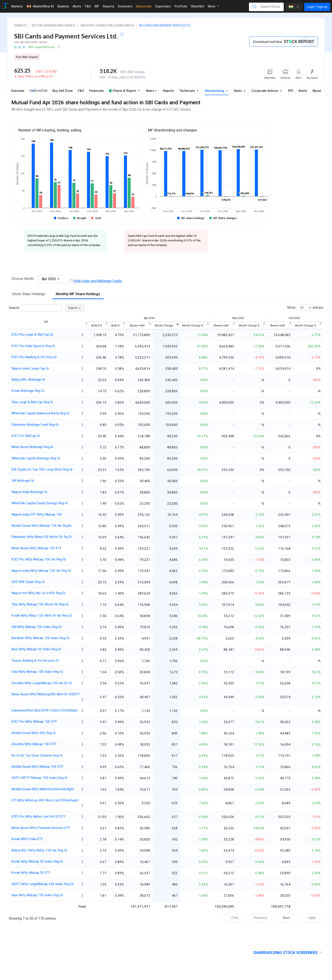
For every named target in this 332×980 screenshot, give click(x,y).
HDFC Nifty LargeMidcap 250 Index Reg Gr (43, 884)
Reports (169, 91)
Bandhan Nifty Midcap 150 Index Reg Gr (40, 638)
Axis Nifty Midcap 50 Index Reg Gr (36, 649)
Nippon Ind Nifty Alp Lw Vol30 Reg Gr (38, 593)
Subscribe (144, 6)
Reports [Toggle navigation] (109, 6)
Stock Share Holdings (29, 294)
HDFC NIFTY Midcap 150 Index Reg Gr (40, 778)
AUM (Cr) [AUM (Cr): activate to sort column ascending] (97, 326)
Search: (35, 308)
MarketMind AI (40, 6)
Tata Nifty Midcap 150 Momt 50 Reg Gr (40, 604)
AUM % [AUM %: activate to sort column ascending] (115, 326)
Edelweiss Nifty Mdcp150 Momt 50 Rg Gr (42, 537)
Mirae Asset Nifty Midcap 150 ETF (37, 548)
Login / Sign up (317, 7)
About (317, 91)
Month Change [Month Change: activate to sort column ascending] (164, 326)
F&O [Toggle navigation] (88, 6)
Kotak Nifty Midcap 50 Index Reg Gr (37, 861)
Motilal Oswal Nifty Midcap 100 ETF (37, 767)
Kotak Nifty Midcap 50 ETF (31, 873)
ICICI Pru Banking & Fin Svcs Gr (34, 357)
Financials (97, 91)
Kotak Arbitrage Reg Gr (28, 391)
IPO (291, 91)
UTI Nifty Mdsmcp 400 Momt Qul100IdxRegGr (45, 800)
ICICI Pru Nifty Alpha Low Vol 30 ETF (38, 816)
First (235, 918)
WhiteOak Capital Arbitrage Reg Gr (36, 458)
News (150, 91)
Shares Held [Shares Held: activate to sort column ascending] (137, 326)
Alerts (303, 91)
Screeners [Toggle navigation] (125, 6)
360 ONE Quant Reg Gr (28, 582)
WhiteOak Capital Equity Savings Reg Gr (40, 503)
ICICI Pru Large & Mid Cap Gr (32, 335)
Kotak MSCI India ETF (27, 839)
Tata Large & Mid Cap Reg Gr (32, 402)
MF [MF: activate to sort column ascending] (46, 322)
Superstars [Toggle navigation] (163, 6)
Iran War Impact (27, 57)
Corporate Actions (265, 91)
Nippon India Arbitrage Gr (29, 492)
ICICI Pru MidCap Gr (26, 436)
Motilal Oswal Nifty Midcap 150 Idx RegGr (42, 526)
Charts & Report (123, 91)
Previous (260, 918)
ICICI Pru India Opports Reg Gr (33, 346)
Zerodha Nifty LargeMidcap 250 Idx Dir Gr (42, 683)
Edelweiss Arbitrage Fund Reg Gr (35, 425)
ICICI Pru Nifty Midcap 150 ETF (34, 722)
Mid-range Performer (42, 47)
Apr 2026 (49, 279)
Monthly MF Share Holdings (78, 294)
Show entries (305, 308)
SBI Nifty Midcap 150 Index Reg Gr (37, 627)
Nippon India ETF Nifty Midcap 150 (37, 514)
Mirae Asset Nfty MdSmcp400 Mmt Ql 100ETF (46, 694)
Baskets (63, 6)
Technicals (188, 91)
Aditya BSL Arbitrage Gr (28, 380)
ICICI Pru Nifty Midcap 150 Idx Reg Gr (39, 559)
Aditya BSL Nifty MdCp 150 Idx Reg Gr (39, 850)
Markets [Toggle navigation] (17, 6)
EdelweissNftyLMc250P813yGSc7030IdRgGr (45, 710)
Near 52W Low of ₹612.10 (35, 76)
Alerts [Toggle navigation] (77, 6)
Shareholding (215, 91)
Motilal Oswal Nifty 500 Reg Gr (34, 733)
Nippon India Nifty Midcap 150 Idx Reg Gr (41, 571)
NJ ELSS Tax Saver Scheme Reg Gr (37, 755)
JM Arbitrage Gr (23, 481)
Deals (238, 91)
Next (286, 918)
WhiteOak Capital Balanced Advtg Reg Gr (41, 413)
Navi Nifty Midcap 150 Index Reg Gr (37, 895)
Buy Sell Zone (63, 91)
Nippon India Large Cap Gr (30, 368)
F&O (81, 91)
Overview (18, 91)
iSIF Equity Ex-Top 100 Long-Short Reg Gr (42, 469)
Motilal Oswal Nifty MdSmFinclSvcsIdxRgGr (43, 789)
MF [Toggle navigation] (97, 6)
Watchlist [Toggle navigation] (197, 6)
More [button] (213, 6)
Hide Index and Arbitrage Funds (98, 281)
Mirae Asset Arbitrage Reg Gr (32, 447)
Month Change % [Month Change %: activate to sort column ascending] (193, 326)
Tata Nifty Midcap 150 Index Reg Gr (37, 672)
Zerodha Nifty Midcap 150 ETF (34, 744)
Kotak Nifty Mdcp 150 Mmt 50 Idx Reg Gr (42, 616)
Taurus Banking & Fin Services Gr (35, 661)
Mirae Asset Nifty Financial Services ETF (41, 828)
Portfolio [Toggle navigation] (181, 6)
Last (312, 918)
